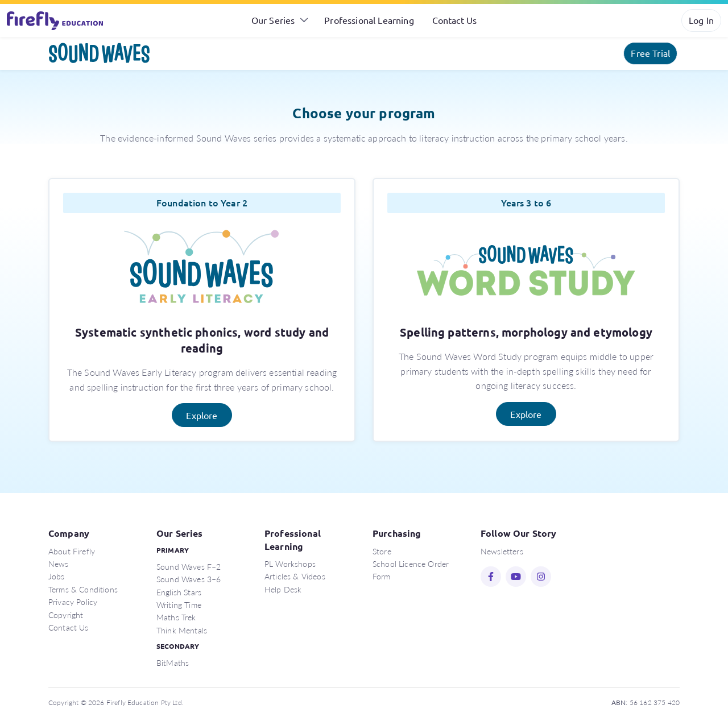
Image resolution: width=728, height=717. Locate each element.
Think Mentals (182, 630)
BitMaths (173, 662)
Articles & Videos (295, 576)
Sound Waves (100, 53)
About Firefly (72, 551)
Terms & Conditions (83, 589)
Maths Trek (176, 617)
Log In (701, 20)
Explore (202, 415)
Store (382, 551)
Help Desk (283, 589)
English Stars (179, 592)
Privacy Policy (73, 602)
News (59, 563)
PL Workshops (290, 563)
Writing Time (179, 604)
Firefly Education (56, 20)
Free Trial (650, 53)
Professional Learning (369, 20)
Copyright (66, 615)
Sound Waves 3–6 (189, 579)
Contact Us (455, 20)
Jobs (57, 576)
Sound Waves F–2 (189, 566)
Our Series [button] (273, 20)
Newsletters (502, 551)
